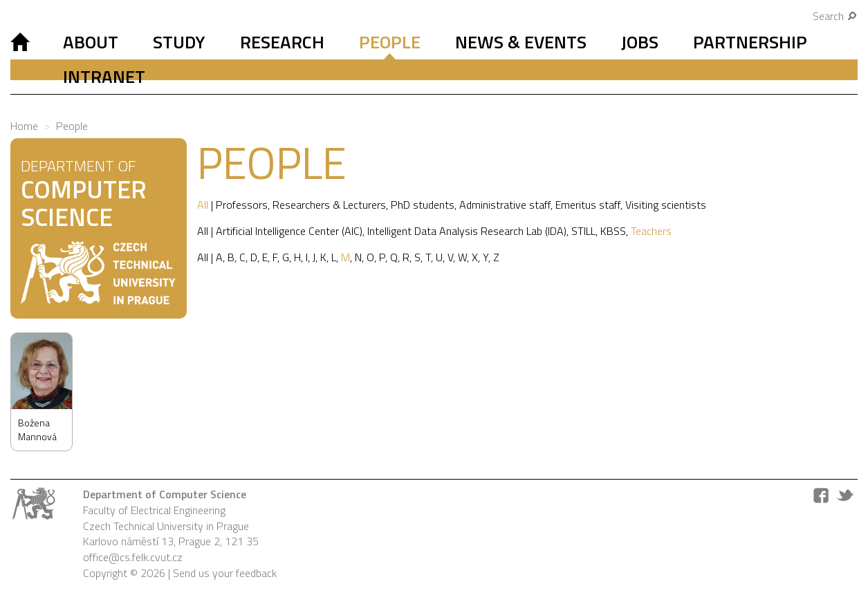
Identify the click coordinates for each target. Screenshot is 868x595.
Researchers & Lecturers (329, 205)
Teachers (651, 231)
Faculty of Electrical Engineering (154, 510)
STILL (583, 231)
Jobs (640, 42)
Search (835, 16)
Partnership (750, 42)
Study (179, 42)
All (203, 205)
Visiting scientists (666, 205)
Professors (242, 205)
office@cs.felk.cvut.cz (133, 557)
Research (282, 42)
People (390, 42)
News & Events (521, 42)
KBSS (613, 231)
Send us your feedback (225, 573)
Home (24, 126)
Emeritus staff (588, 205)
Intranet (104, 76)
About (91, 42)
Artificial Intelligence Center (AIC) (289, 231)
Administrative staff (505, 205)
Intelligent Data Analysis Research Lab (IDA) (467, 231)
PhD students (423, 205)
